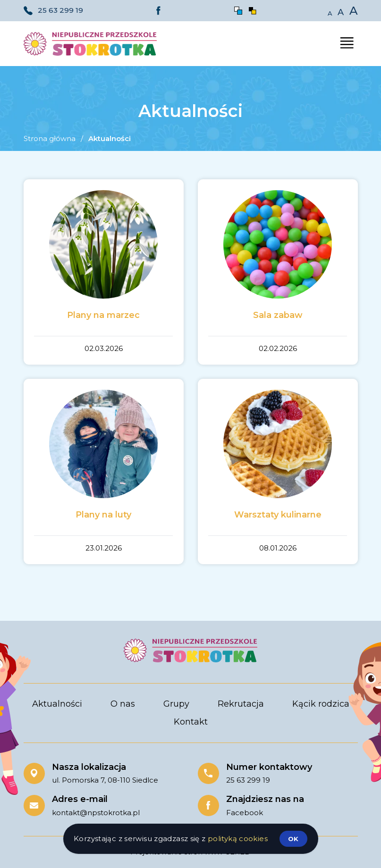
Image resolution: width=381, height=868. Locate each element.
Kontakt (191, 722)
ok (293, 839)
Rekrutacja (241, 704)
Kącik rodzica (321, 704)
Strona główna (50, 138)
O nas (123, 704)
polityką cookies (238, 839)
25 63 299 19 (60, 10)
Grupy (176, 704)
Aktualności (57, 704)
